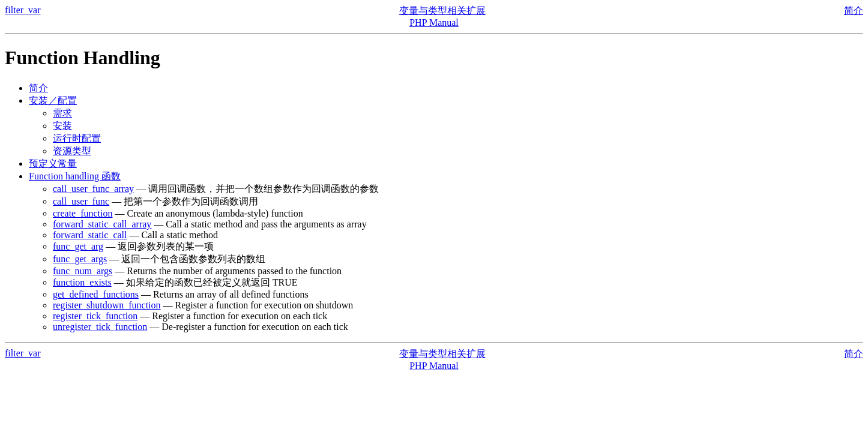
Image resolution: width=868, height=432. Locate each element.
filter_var (23, 10)
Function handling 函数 (75, 176)
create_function (83, 213)
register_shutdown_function (107, 305)
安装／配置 (53, 100)
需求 (62, 113)
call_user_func (81, 201)
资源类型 (72, 151)
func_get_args (80, 259)
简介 (854, 10)
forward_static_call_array (102, 224)
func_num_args (83, 271)
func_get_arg (78, 246)
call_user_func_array (93, 189)
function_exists (82, 282)
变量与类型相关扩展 (442, 10)
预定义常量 (53, 163)
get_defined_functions (96, 294)
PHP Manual (434, 22)
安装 (62, 126)
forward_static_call (90, 235)
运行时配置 (77, 138)
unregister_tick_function (100, 327)
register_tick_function (95, 316)
